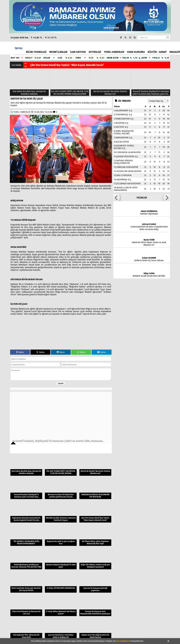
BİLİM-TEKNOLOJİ (36, 52)
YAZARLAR (142, 198)
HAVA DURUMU (136, 52)
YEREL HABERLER (114, 52)
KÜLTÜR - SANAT (157, 52)
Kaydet (61, 383)
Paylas (20, 352)
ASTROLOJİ (95, 52)
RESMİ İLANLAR (58, 52)
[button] (26, 64)
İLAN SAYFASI (78, 52)
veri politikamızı (123, 641)
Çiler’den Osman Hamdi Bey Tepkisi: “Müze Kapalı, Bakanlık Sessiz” (67, 65)
